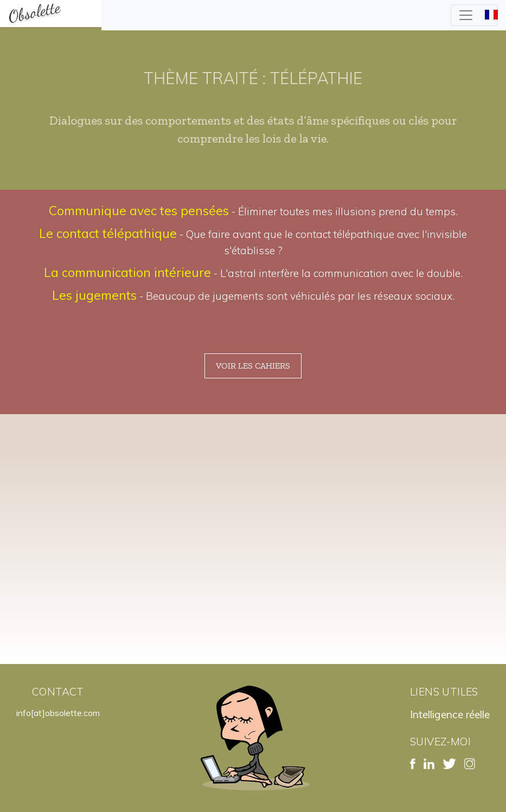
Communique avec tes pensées (139, 211)
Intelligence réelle (450, 714)
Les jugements (94, 295)
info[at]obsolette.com (58, 713)
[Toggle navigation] (474, 15)
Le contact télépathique (108, 233)
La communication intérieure (127, 272)
